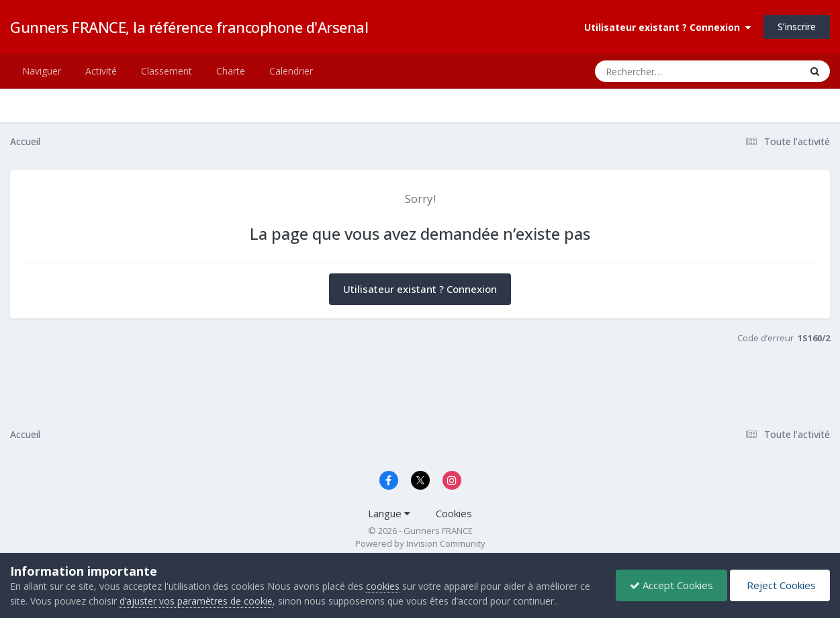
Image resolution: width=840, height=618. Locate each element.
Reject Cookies (780, 585)
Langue (389, 513)
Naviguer (42, 71)
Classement (167, 71)
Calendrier (291, 71)
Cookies (454, 513)
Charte (231, 71)
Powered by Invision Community (420, 543)
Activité (101, 71)
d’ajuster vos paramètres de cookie (196, 601)
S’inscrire (797, 27)
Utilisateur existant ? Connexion (667, 27)
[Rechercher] (659, 71)
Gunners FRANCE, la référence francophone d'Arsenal (189, 27)
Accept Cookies (671, 585)
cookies (383, 586)
